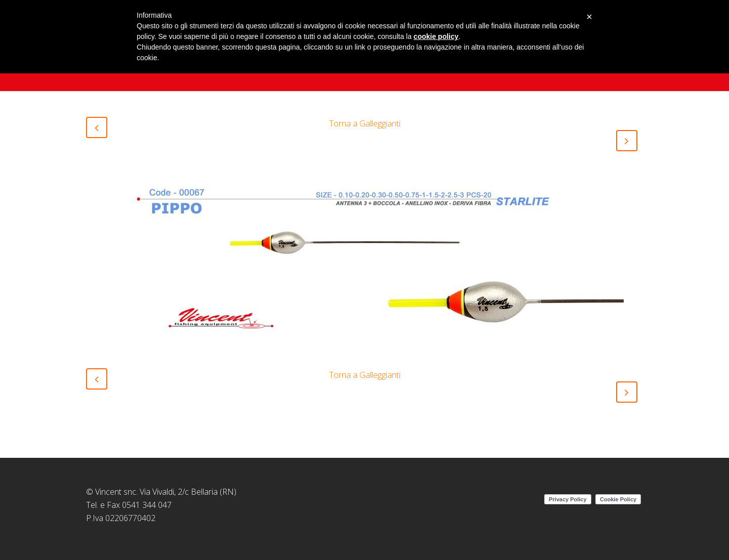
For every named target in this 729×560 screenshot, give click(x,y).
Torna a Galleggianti (365, 123)
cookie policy (436, 36)
